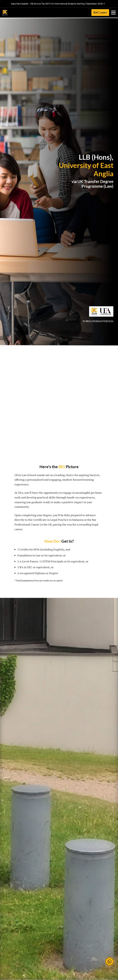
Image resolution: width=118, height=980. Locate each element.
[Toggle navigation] (113, 13)
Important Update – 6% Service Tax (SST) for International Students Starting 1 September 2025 (58, 4)
